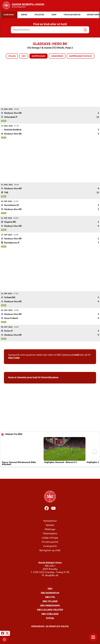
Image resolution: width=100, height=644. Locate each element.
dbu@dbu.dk (52, 575)
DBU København (50, 606)
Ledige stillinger (50, 538)
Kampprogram (38, 56)
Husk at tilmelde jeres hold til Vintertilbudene (33, 378)
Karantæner (57, 56)
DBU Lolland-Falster (50, 610)
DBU (50, 589)
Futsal (50, 618)
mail (77, 355)
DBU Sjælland (50, 614)
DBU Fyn (50, 597)
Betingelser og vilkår (50, 550)
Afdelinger (50, 529)
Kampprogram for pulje (80, 56)
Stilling (12, 56)
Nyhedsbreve (50, 521)
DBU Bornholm (50, 593)
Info (24, 56)
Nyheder (50, 525)
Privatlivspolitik (50, 542)
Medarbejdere (50, 534)
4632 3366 (14, 358)
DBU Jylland (50, 601)
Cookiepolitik (50, 546)
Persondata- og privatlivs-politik (50, 627)
